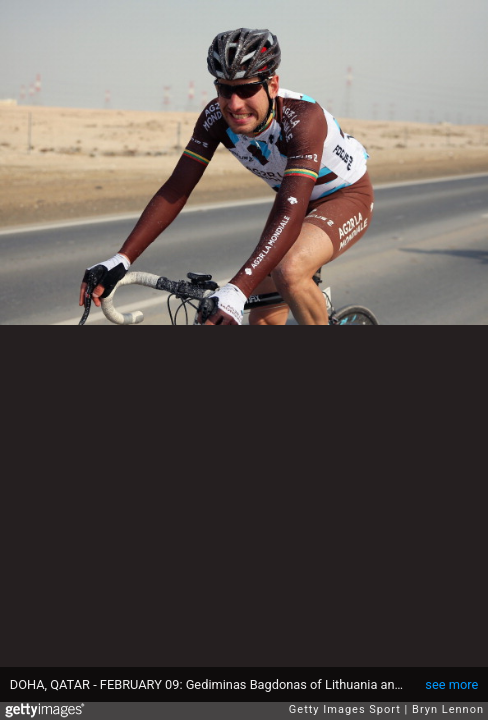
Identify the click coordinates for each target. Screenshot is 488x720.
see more (451, 684)
